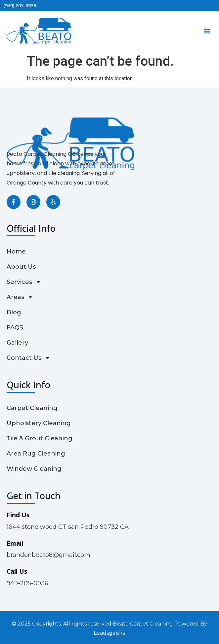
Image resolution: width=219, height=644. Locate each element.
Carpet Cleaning (32, 408)
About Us (21, 267)
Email (15, 543)
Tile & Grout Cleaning (40, 438)
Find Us (18, 515)
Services (24, 282)
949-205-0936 (27, 583)
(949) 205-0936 (20, 5)
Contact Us (29, 358)
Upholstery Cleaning (39, 423)
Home (16, 252)
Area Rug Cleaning (36, 454)
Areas (20, 297)
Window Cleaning (34, 469)
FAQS (15, 327)
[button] (207, 31)
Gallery (17, 343)
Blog (14, 312)
